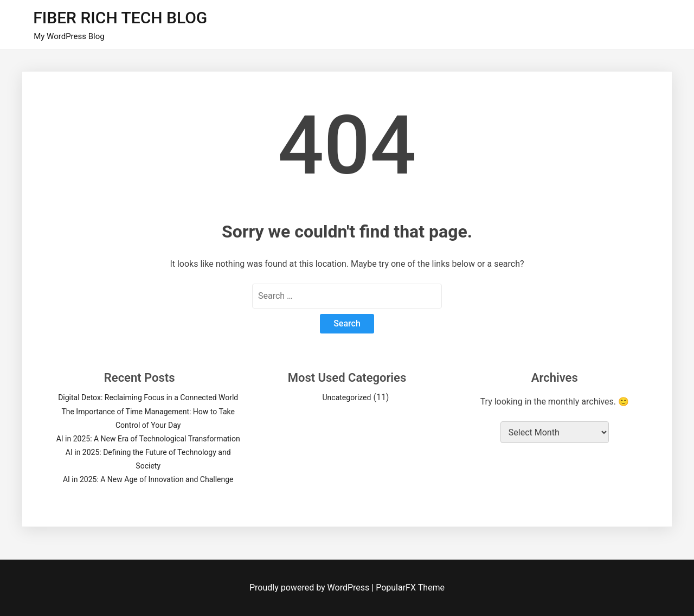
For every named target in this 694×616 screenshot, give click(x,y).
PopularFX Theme (410, 588)
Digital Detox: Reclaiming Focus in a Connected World (148, 397)
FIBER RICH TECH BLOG (120, 18)
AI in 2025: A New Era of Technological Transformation (148, 439)
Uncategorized (347, 397)
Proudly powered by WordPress (310, 588)
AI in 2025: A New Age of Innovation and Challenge (148, 479)
